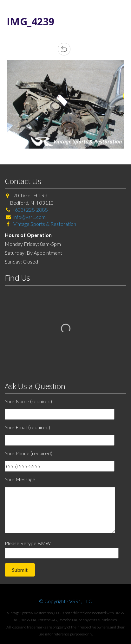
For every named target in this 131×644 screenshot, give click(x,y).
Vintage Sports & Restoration (44, 224)
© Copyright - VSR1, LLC (65, 601)
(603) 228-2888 (30, 210)
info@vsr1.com (29, 217)
